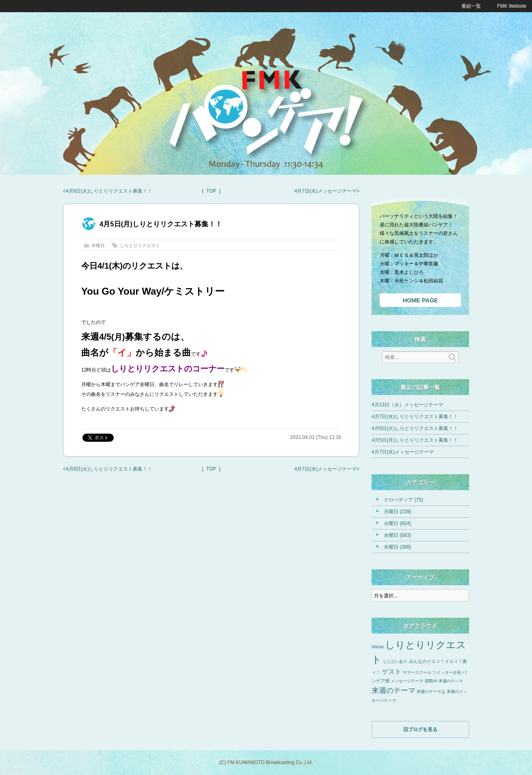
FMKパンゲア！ (266, 117)
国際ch (431, 681)
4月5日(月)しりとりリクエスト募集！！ (415, 440)
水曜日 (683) (397, 535)
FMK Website (512, 6)
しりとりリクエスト (140, 245)
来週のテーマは (431, 691)
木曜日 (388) (397, 547)
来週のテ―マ (451, 681)
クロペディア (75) (403, 500)
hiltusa (377, 647)
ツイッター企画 (447, 672)
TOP (211, 191)
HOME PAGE (421, 300)
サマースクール (417, 672)
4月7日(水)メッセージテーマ (325, 191)
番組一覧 (471, 6)
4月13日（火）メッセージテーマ (407, 405)
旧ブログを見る (420, 729)
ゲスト (391, 672)
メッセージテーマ (407, 681)
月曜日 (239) (397, 512)
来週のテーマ (394, 690)
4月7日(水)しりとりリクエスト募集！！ (415, 417)
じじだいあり (395, 661)
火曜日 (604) (397, 523)
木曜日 (98, 245)
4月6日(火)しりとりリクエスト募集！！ (109, 191)
